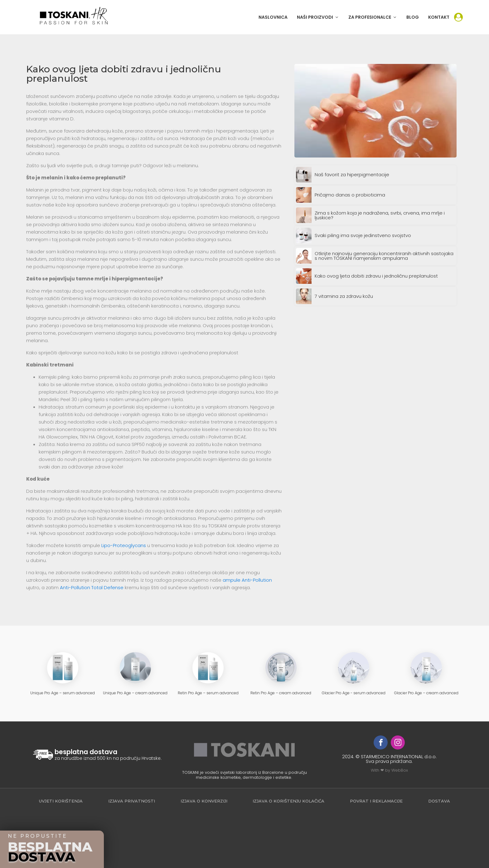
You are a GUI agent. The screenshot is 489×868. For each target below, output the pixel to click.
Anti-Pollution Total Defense (92, 587)
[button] (318, 17)
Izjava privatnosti (132, 801)
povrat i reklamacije (376, 801)
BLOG (413, 17)
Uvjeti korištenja (61, 801)
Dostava (439, 801)
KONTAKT (439, 17)
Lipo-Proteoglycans (124, 545)
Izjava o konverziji (204, 801)
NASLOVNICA (273, 17)
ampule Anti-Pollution (247, 580)
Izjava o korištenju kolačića (288, 801)
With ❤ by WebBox (389, 770)
